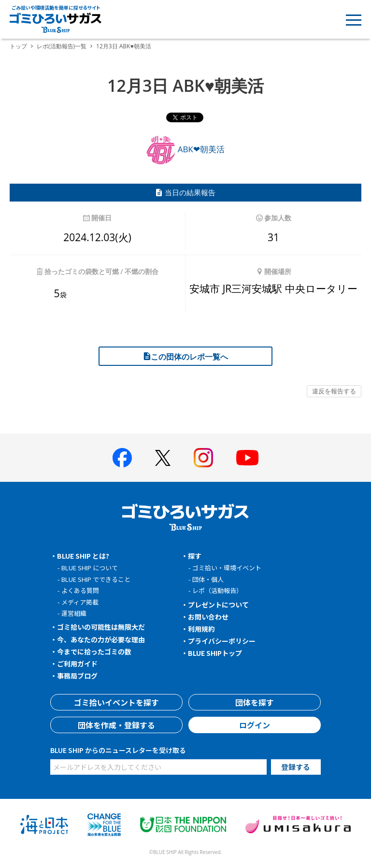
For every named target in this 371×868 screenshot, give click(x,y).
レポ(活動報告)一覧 (62, 46)
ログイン (255, 725)
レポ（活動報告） (217, 590)
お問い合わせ (208, 617)
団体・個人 (208, 579)
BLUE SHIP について (90, 568)
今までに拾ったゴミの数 (94, 651)
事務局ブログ (77, 676)
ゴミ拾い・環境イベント (227, 568)
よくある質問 (80, 590)
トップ (18, 46)
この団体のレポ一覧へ (185, 357)
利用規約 (201, 629)
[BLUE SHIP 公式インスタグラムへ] (203, 458)
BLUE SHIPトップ (215, 653)
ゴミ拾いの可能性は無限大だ (101, 627)
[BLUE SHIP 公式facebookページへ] (122, 458)
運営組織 (74, 613)
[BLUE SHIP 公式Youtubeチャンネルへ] (247, 458)
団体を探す (255, 702)
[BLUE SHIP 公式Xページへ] (163, 458)
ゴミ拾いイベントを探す (116, 702)
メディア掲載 (80, 602)
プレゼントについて (218, 605)
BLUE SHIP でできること (96, 579)
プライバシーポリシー (222, 641)
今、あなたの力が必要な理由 (101, 639)
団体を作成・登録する (116, 725)
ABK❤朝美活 (185, 149)
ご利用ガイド (77, 664)
